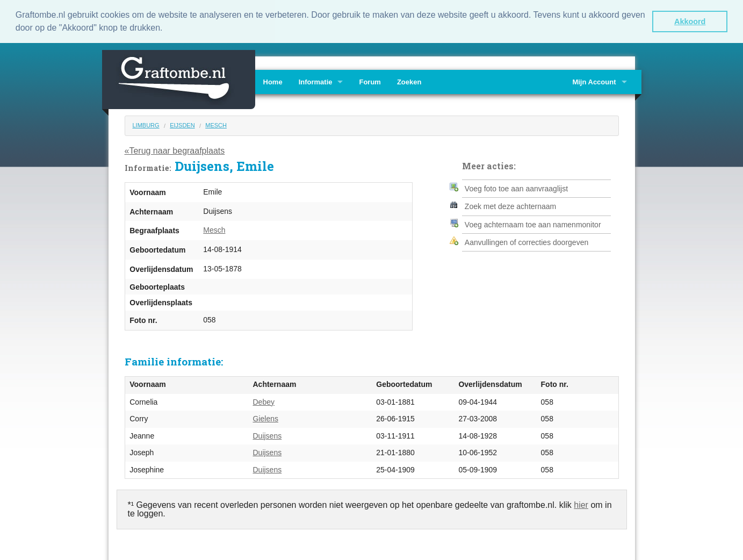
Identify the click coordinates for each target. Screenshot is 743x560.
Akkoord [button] (690, 21)
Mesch (216, 125)
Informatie (316, 81)
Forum (370, 81)
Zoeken (409, 81)
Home (273, 81)
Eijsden (182, 125)
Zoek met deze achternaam (510, 206)
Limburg (146, 125)
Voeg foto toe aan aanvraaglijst (516, 188)
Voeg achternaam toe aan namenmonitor (533, 224)
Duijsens (268, 435)
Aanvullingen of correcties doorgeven (526, 242)
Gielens (266, 418)
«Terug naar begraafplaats (175, 150)
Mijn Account (594, 81)
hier (581, 504)
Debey (264, 401)
